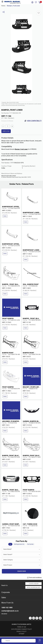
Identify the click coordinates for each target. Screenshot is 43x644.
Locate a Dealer (34, 584)
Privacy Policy (21, 631)
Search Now (22, 571)
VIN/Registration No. (19, 544)
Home (3, 6)
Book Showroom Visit (34, 587)
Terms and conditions (34, 578)
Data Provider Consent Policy (22, 629)
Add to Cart (6, 131)
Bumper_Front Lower (14, 6)
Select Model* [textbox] (8, 549)
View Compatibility (33, 121)
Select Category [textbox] (8, 560)
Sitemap (22, 634)
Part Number (30, 544)
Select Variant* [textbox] (8, 554)
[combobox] (21, 549)
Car (10, 544)
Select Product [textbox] (8, 565)
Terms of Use (22, 627)
